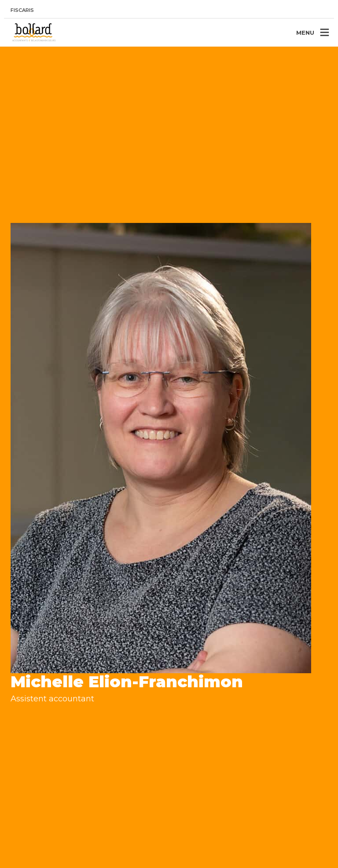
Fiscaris (22, 10)
